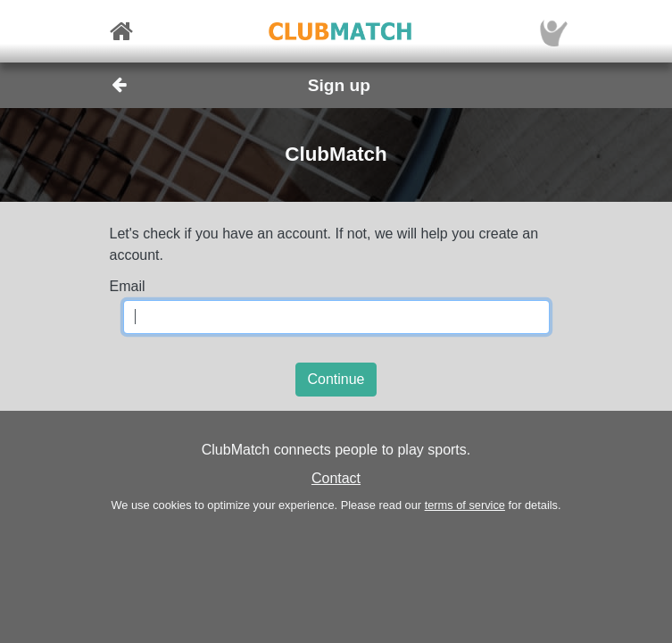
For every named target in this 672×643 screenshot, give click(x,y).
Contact (336, 478)
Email (128, 286)
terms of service (465, 505)
